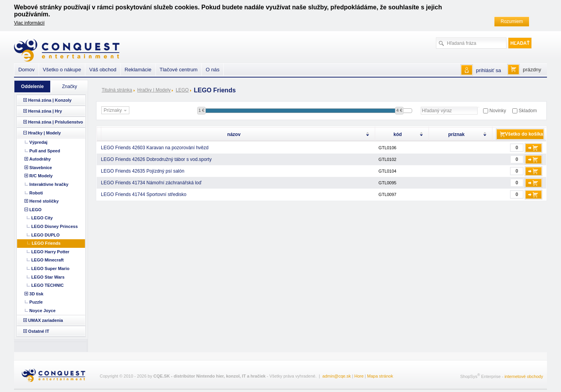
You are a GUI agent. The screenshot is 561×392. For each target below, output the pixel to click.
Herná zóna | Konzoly (50, 100)
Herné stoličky (44, 201)
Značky (70, 87)
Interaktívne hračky (49, 184)
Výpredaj (38, 142)
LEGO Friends (46, 243)
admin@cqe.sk (337, 376)
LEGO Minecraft (47, 260)
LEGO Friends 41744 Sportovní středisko (144, 194)
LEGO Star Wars (48, 277)
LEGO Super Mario (50, 268)
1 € (201, 110)
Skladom (528, 111)
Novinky (498, 111)
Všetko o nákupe (62, 70)
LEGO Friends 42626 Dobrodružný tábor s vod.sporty (156, 159)
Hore (359, 376)
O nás (213, 70)
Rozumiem (512, 21)
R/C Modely (41, 176)
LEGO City (42, 218)
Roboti (36, 193)
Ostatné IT (39, 331)
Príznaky (116, 111)
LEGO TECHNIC (47, 285)
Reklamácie (138, 70)
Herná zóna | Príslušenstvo (56, 122)
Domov (26, 70)
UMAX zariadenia (45, 320)
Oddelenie (32, 87)
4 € (399, 110)
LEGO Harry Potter (50, 252)
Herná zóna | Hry (45, 111)
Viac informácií (29, 23)
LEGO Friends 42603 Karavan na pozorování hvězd (155, 148)
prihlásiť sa (489, 70)
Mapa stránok (380, 376)
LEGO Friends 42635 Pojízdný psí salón (143, 171)
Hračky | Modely (154, 90)
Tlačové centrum (179, 70)
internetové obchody (524, 376)
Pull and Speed (45, 151)
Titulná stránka (117, 90)
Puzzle (36, 302)
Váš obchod (103, 70)
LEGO (182, 90)
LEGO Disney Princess (54, 226)
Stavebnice (41, 168)
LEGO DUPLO (45, 235)
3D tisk (36, 294)
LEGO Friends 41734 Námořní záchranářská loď (151, 183)
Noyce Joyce (42, 311)
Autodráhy (40, 159)
